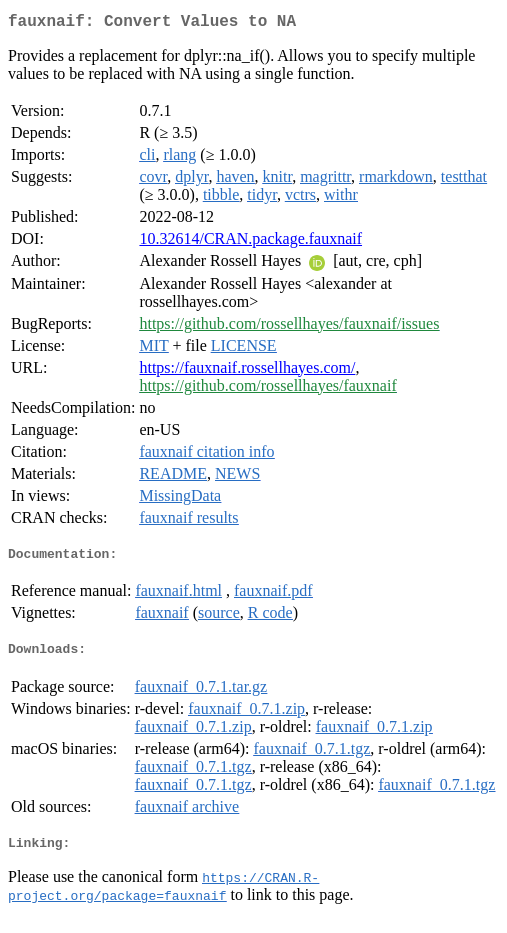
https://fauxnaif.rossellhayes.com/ (247, 371)
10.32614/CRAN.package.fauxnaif (250, 242)
